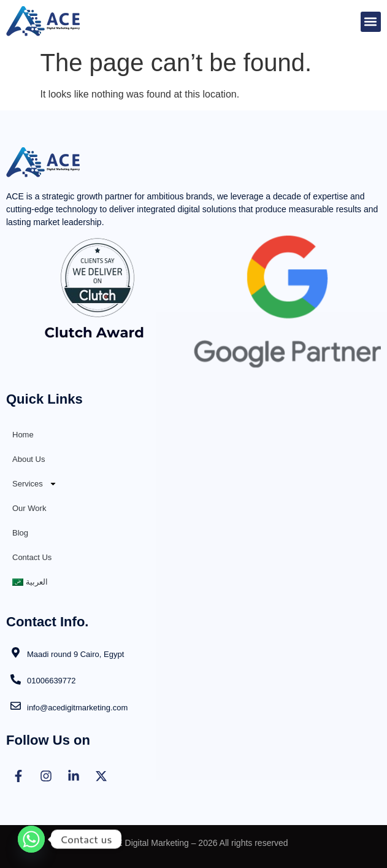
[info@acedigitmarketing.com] (16, 706)
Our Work (29, 508)
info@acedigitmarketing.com (77, 708)
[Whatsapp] (31, 839)
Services (35, 484)
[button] (371, 22)
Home (23, 435)
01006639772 (52, 681)
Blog (20, 533)
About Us (29, 459)
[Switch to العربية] (193, 582)
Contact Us (32, 557)
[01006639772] (16, 679)
